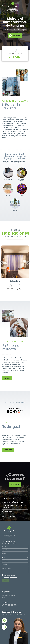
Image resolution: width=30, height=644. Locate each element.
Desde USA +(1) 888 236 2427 (13, 502)
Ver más (7, 378)
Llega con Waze (10, 516)
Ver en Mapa (9, 511)
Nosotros (4, 594)
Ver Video (16, 36)
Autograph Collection (8, 596)
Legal (3, 597)
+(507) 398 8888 (9, 498)
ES (3, 5)
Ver (15, 262)
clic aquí (15, 485)
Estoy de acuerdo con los (11, 576)
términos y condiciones (11, 577)
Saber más (8, 450)
